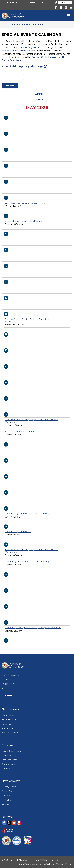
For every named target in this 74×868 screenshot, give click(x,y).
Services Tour (8, 804)
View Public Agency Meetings (22, 66)
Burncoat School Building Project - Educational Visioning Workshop (32, 320)
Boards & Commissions (12, 751)
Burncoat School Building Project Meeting (25, 203)
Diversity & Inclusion (11, 755)
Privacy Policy (8, 684)
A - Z (4, 688)
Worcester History (10, 733)
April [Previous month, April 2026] (39, 94)
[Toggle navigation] (69, 16)
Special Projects (9, 728)
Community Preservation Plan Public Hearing (27, 562)
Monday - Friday (9, 787)
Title (4, 72)
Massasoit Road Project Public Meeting (23, 221)
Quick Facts (7, 724)
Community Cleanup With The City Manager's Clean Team (33, 628)
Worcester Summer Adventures (20, 432)
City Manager (8, 715)
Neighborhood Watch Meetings (18, 51)
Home (15, 24)
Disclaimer (6, 679)
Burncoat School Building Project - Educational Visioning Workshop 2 (32, 551)
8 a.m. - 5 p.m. (8, 791)
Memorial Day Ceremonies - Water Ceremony (27, 514)
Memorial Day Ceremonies (18, 532)
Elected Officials (9, 720)
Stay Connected (9, 764)
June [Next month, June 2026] (39, 100)
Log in (5, 695)
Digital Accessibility (10, 675)
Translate (6, 769)
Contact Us (7, 800)
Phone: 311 (6, 796)
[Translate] (65, 2)
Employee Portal (9, 760)
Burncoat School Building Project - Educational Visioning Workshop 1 (32, 421)
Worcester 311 (39, 2)
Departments (15, 2)
